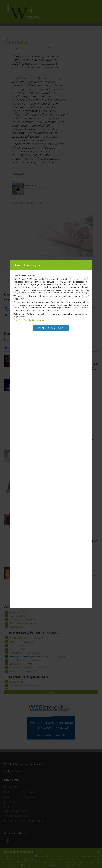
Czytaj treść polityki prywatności (29, 320)
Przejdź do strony (51, 328)
